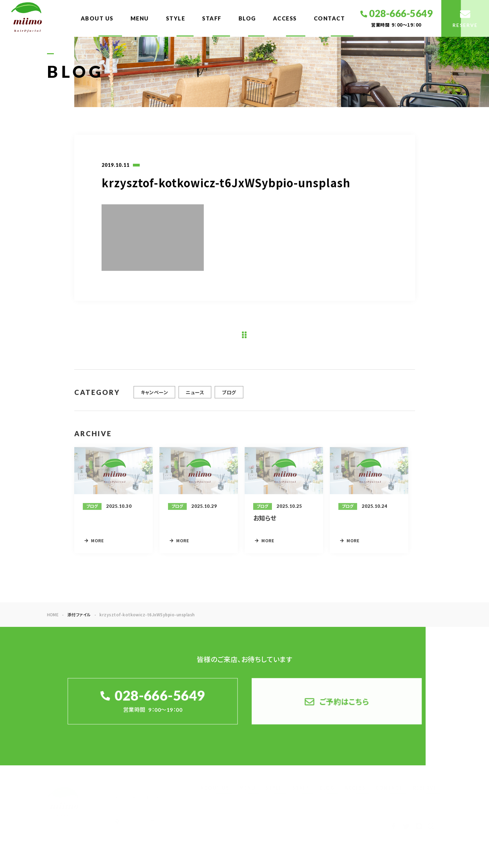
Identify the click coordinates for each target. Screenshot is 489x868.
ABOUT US (97, 18)
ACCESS (285, 18)
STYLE (176, 18)
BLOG (247, 18)
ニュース (195, 395)
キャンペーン (155, 395)
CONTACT (330, 18)
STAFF (212, 18)
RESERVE (425, 788)
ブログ (229, 395)
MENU (140, 18)
